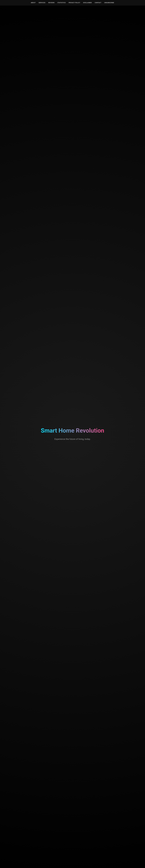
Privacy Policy (74, 3)
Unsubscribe (109, 3)
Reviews (51, 3)
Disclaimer (87, 3)
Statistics (62, 3)
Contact (98, 3)
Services (42, 3)
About (33, 3)
